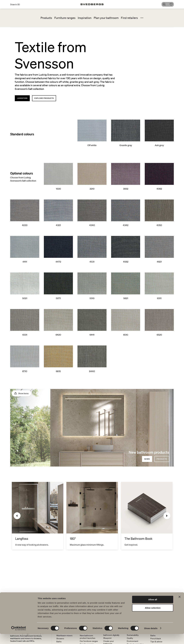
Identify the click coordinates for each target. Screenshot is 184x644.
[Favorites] (172, 4)
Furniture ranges (65, 18)
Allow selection (153, 618)
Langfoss (22, 98)
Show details (151, 638)
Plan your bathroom (106, 18)
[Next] (167, 516)
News (147, 459)
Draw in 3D (15, 4)
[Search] (165, 4)
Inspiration (85, 18)
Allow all (153, 610)
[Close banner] (180, 607)
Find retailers (129, 18)
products (162, 459)
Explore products (44, 98)
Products (46, 18)
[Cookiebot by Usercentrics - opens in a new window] (19, 638)
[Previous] (17, 516)
